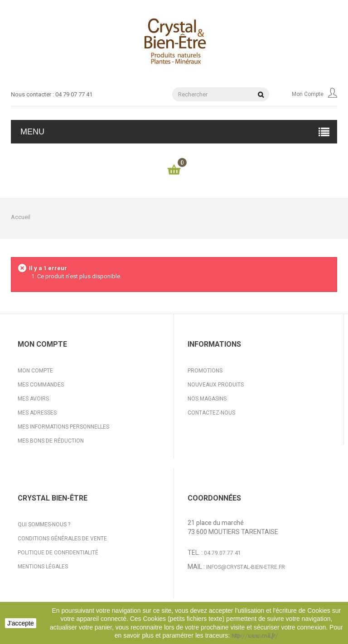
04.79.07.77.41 (222, 553)
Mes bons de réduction (51, 441)
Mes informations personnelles (63, 427)
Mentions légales (43, 567)
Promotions (205, 371)
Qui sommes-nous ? (44, 525)
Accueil (21, 217)
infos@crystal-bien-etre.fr (246, 567)
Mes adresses (37, 413)
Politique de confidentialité (58, 553)
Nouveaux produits (216, 385)
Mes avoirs (33, 399)
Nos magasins (207, 399)
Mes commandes (41, 385)
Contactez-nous (211, 413)
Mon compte (314, 94)
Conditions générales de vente (62, 539)
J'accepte (21, 623)
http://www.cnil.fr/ (255, 635)
